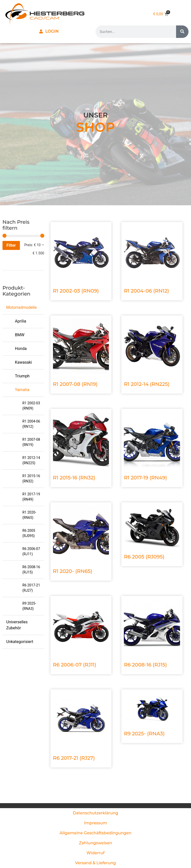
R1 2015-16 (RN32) (31, 479)
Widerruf (95, 853)
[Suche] (182, 32)
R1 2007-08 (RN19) (31, 442)
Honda (21, 349)
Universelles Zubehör (17, 625)
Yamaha (22, 390)
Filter (11, 245)
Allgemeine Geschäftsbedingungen (95, 833)
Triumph (22, 376)
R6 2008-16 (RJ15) (31, 570)
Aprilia (21, 321)
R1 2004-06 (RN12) (31, 424)
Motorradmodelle (21, 307)
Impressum (96, 823)
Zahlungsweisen (95, 843)
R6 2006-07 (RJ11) (31, 551)
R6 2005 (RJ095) (29, 533)
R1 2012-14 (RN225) (31, 460)
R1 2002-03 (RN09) (31, 406)
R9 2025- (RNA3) (29, 606)
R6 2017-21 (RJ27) (31, 588)
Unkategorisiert (20, 642)
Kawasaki (23, 362)
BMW (20, 335)
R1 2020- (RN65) (29, 515)
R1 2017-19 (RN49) (31, 497)
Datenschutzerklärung (96, 813)
